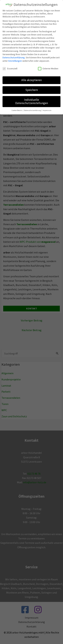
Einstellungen (15, 61)
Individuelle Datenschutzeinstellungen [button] (32, 101)
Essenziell (10, 68)
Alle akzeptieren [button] (32, 80)
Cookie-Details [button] (17, 110)
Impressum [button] (47, 110)
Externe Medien (48, 68)
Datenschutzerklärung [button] (33, 110)
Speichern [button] (32, 90)
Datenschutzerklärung (14, 57)
